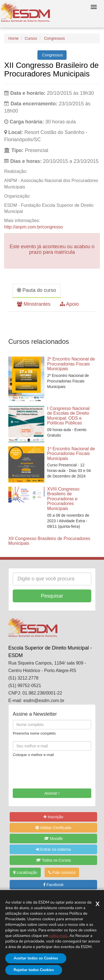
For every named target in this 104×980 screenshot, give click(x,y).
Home (13, 38)
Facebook (53, 885)
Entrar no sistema (54, 849)
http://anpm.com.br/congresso (34, 227)
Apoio (69, 304)
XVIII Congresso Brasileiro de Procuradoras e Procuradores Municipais (63, 499)
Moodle (54, 839)
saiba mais (59, 936)
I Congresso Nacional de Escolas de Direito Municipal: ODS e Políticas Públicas (68, 416)
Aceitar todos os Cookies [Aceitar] (36, 958)
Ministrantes (34, 304)
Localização (25, 872)
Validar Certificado (53, 828)
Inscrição (53, 817)
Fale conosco (62, 872)
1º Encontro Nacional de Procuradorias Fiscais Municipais (71, 454)
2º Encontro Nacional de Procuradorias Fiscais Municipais (71, 364)
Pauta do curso (36, 290)
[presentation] (45, 771)
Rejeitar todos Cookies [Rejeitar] (34, 970)
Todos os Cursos (54, 860)
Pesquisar (52, 596)
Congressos (54, 38)
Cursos (31, 38)
